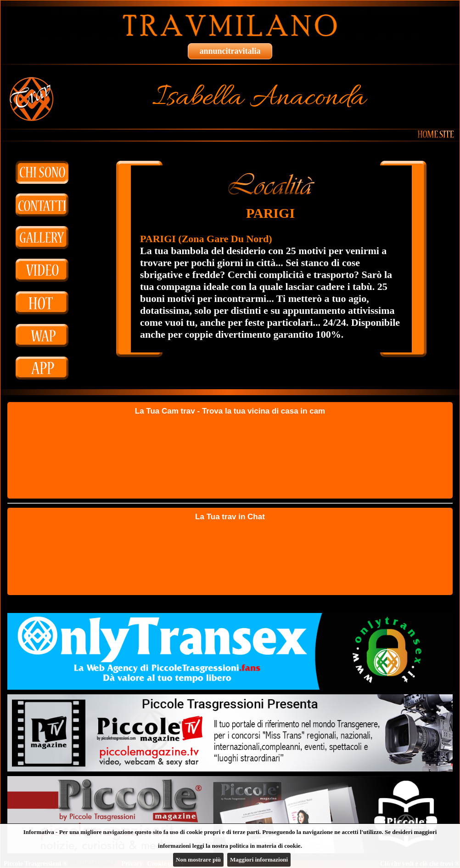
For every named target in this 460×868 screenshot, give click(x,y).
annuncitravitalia (230, 51)
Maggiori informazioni (259, 859)
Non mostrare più (198, 859)
